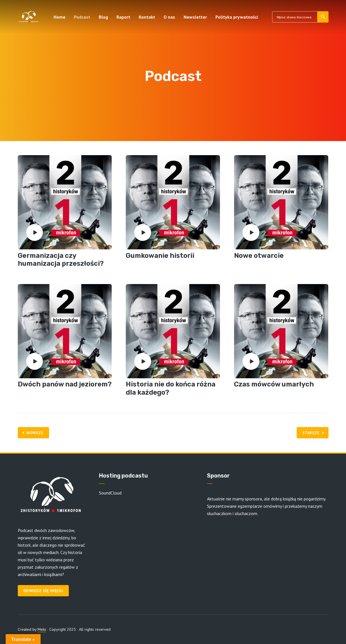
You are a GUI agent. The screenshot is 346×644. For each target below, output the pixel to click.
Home (59, 17)
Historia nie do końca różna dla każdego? (171, 388)
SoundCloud (110, 493)
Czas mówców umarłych (274, 384)
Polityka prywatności (237, 17)
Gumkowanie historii (160, 256)
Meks (42, 629)
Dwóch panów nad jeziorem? (65, 384)
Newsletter (195, 17)
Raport (123, 17)
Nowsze (35, 433)
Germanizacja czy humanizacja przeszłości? (61, 260)
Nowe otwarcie (259, 256)
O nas (169, 17)
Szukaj (323, 17)
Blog (103, 17)
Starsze (311, 433)
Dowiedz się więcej (43, 591)
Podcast (82, 17)
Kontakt (147, 17)
